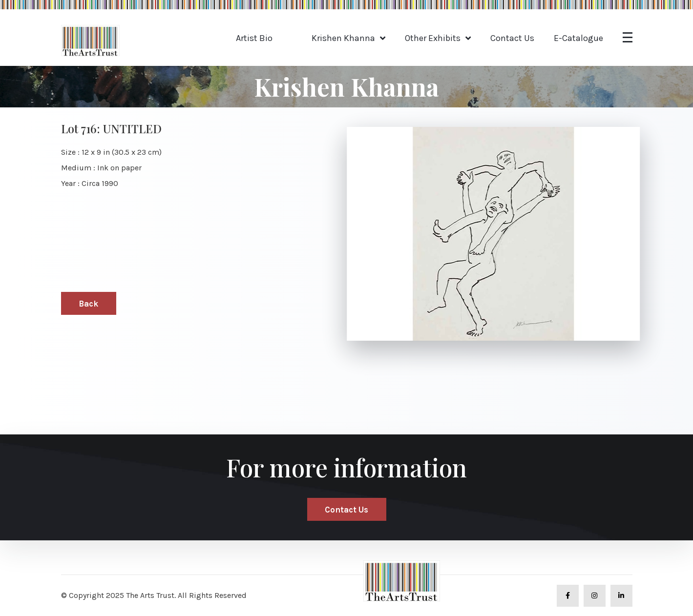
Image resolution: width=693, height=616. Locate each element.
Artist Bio (254, 38)
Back (88, 304)
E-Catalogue (578, 38)
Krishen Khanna (343, 38)
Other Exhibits (433, 38)
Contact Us (512, 38)
